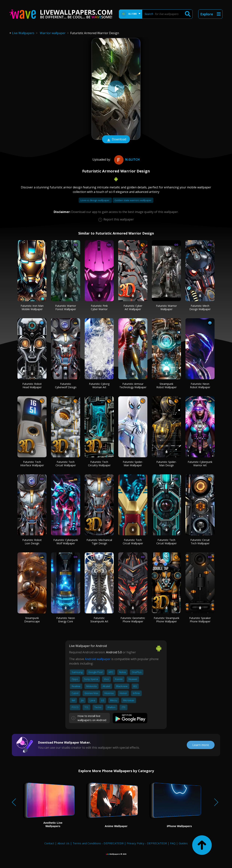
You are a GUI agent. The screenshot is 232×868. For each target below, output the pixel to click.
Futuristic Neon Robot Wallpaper (200, 385)
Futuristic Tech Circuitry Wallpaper (99, 464)
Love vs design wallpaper (95, 200)
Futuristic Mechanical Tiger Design (99, 542)
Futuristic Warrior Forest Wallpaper (66, 307)
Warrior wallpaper (53, 33)
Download (116, 140)
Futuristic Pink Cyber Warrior (99, 307)
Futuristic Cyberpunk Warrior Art (200, 464)
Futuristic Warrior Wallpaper (166, 307)
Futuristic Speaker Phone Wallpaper (200, 620)
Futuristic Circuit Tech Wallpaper (200, 542)
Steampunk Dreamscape (32, 620)
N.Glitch (126, 159)
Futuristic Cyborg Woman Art (99, 385)
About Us (63, 843)
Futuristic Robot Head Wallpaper (32, 385)
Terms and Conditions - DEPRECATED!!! (98, 843)
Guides (183, 843)
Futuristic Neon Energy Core (66, 620)
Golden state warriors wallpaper (133, 200)
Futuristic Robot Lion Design (32, 542)
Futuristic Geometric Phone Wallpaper (133, 620)
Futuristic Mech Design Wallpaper (200, 307)
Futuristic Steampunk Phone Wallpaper (166, 620)
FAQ (173, 843)
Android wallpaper (98, 659)
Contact (49, 843)
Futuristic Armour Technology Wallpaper (133, 385)
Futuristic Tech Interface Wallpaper (32, 464)
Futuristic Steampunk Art (99, 620)
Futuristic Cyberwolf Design (66, 385)
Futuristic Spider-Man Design (166, 464)
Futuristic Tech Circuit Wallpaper (66, 464)
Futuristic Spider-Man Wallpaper (133, 464)
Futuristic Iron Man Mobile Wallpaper (32, 307)
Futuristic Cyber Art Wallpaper (133, 307)
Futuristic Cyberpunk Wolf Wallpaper (66, 542)
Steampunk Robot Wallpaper (166, 385)
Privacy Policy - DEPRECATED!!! (147, 843)
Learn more (201, 745)
